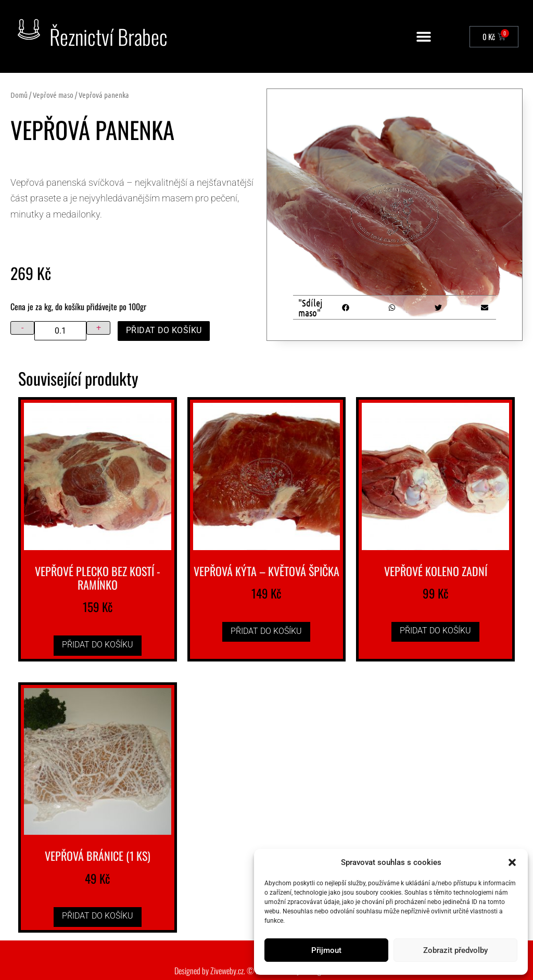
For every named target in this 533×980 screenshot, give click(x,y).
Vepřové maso (53, 95)
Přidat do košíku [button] (98, 645)
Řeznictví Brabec (109, 36)
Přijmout (326, 950)
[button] (512, 862)
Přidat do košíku (164, 330)
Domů (19, 95)
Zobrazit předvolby (455, 950)
